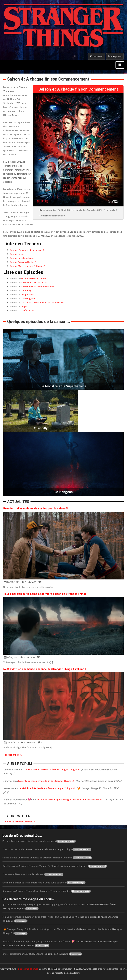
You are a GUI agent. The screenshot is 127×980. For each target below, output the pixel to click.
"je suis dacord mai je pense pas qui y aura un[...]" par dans (59, 907)
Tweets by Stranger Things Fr (19, 822)
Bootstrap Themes (28, 969)
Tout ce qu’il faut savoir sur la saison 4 (33, 874)
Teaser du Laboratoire (22, 258)
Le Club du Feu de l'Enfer (34, 279)
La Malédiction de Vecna (34, 283)
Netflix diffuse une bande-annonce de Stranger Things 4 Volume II (45, 669)
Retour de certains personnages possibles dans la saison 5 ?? (70, 800)
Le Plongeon (28, 299)
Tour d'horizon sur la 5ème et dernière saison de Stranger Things (45, 594)
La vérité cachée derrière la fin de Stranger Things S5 (51, 770)
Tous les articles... (13, 755)
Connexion (97, 56)
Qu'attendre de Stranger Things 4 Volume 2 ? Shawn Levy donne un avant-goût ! (55, 866)
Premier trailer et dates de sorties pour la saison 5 (35, 509)
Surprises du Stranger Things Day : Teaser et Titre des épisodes (47, 891)
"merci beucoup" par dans (42, 954)
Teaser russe (17, 254)
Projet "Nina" (28, 295)
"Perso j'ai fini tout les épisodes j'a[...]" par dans (60, 944)
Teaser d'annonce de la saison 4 (27, 250)
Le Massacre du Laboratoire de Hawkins (43, 303)
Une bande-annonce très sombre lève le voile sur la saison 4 (44, 883)
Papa (24, 307)
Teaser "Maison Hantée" (23, 262)
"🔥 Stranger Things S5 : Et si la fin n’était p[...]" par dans (62, 931)
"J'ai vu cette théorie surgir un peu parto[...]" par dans (60, 919)
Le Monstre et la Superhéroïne (38, 287)
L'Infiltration (28, 311)
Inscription (115, 56)
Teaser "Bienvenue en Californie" (27, 266)
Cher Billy (27, 291)
